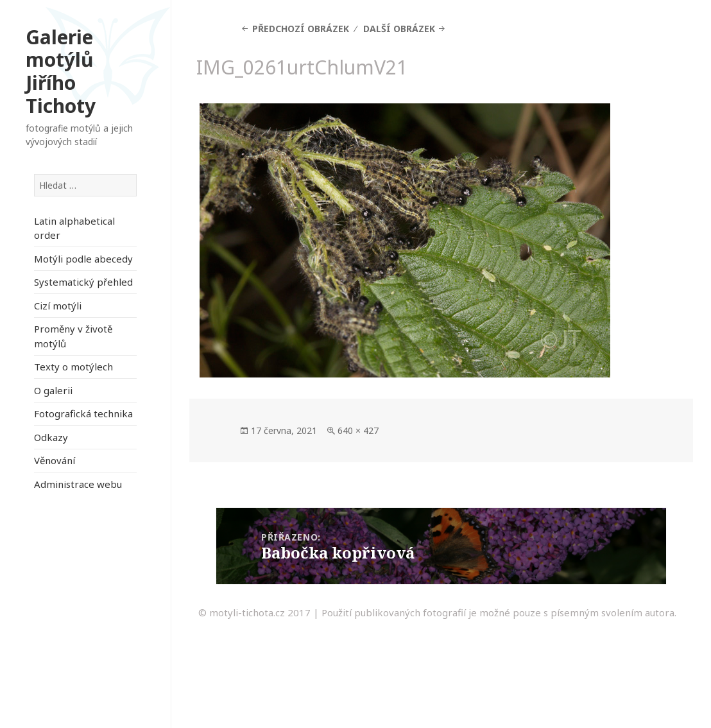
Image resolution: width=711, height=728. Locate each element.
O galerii (53, 390)
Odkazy (51, 437)
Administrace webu (78, 484)
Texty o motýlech (73, 367)
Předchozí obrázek (301, 29)
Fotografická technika (83, 413)
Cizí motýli (58, 306)
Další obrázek (399, 29)
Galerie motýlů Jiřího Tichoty (61, 71)
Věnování (55, 460)
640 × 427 (358, 430)
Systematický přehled (83, 282)
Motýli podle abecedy (83, 259)
